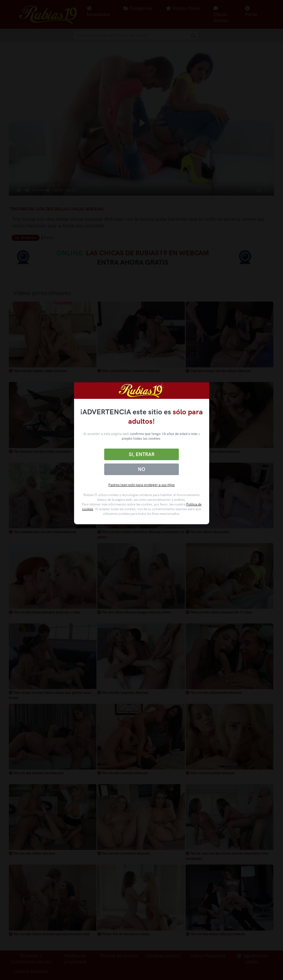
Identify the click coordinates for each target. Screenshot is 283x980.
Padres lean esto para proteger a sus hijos (141, 485)
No (141, 469)
